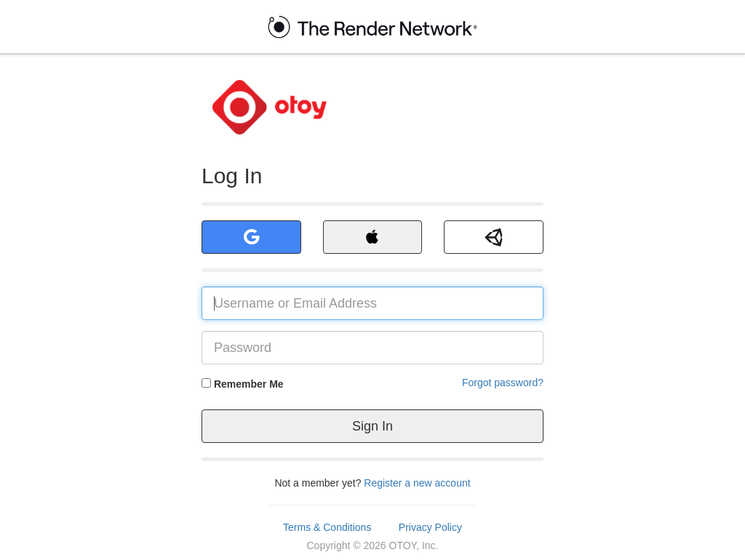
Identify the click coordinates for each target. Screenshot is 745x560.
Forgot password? (503, 383)
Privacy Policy (430, 527)
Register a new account (417, 483)
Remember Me (249, 384)
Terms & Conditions (327, 527)
